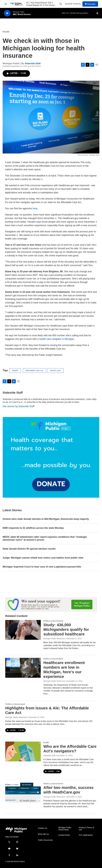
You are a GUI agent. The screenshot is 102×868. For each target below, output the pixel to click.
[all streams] (98, 13)
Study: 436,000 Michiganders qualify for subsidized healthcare (66, 629)
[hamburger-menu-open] (6, 4)
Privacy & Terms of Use (86, 829)
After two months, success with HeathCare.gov (68, 790)
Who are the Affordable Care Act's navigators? (70, 749)
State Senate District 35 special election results (29, 549)
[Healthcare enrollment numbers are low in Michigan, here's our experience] (23, 668)
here (35, 208)
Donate (91, 4)
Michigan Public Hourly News (65, 829)
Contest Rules (64, 835)
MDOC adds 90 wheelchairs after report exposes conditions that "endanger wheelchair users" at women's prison (45, 538)
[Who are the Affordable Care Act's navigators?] (23, 751)
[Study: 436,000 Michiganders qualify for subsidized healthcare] (23, 630)
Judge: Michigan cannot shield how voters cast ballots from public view (43, 558)
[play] (7, 13)
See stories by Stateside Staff (19, 406)
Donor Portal (73, 4)
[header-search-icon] (61, 4)
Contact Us (43, 828)
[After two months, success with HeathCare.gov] (23, 793)
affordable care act (35, 371)
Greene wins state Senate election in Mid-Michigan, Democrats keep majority (46, 519)
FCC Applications (86, 835)
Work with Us (43, 834)
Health (6, 32)
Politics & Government (53, 621)
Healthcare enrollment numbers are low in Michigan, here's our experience (64, 669)
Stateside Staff (33, 63)
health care (55, 371)
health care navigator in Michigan (57, 339)
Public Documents (45, 840)
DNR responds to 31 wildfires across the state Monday (33, 528)
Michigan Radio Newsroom (54, 639)
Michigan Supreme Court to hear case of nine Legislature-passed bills (42, 567)
